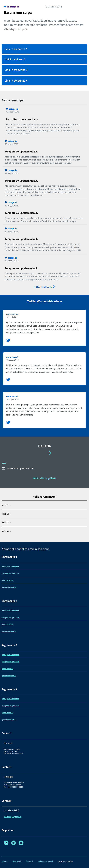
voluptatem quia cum (10, 573)
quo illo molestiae (9, 587)
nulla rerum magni (45, 861)
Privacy (5, 861)
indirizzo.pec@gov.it (12, 817)
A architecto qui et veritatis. (22, 119)
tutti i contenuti (45, 287)
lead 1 (5, 505)
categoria (14, 109)
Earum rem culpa (18, 12)
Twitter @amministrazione (44, 301)
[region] (44, 465)
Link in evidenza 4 (16, 81)
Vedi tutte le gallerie (44, 478)
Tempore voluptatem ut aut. (21, 151)
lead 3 (5, 522)
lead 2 (5, 514)
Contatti (29, 861)
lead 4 (5, 531)
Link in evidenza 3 (16, 70)
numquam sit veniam (11, 566)
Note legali (17, 861)
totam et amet (7, 580)
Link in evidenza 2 (15, 59)
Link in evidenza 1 (16, 49)
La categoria (13, 7)
